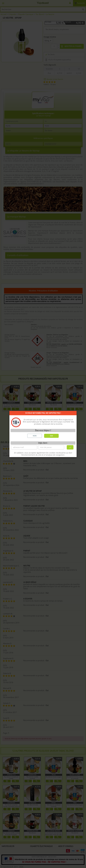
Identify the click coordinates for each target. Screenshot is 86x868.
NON (35, 436)
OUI (51, 436)
